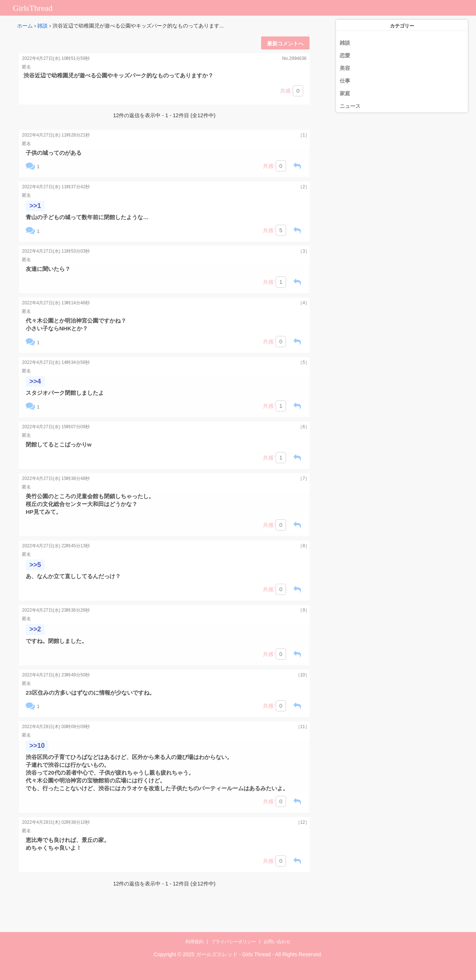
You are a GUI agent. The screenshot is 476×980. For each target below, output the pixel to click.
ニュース (350, 106)
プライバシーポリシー (234, 942)
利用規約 (194, 942)
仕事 (345, 81)
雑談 (42, 26)
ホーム (25, 26)
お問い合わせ (277, 942)
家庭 (345, 93)
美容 (345, 68)
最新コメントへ (285, 44)
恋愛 (345, 55)
